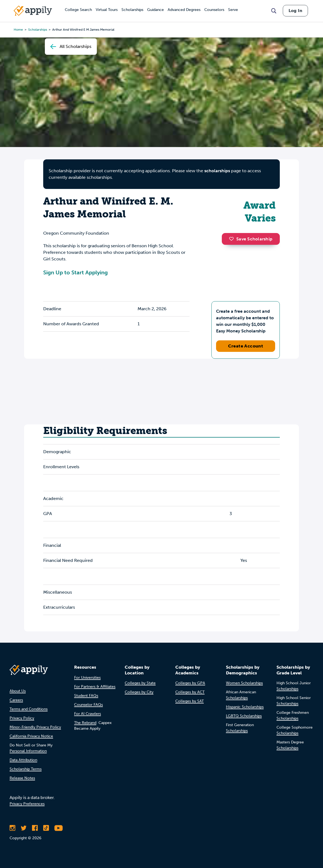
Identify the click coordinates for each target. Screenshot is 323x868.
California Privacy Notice (31, 736)
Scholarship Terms (26, 769)
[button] (233, 239)
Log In (295, 11)
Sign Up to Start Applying (75, 272)
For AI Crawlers (88, 714)
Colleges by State (140, 683)
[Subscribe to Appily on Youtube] (59, 828)
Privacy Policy (22, 718)
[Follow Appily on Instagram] (12, 828)
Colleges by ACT (190, 692)
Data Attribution (23, 760)
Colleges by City (139, 692)
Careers (16, 700)
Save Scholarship (251, 239)
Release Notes (22, 778)
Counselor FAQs (88, 705)
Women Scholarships (244, 683)
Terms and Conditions (29, 709)
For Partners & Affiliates (95, 687)
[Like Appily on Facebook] (35, 828)
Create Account (246, 346)
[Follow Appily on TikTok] (46, 828)
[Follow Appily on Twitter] (24, 828)
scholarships (217, 171)
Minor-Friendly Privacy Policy (35, 727)
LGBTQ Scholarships (244, 716)
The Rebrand (85, 723)
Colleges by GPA (190, 683)
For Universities (87, 678)
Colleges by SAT (190, 701)
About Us (18, 691)
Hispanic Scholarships (245, 707)
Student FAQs (86, 696)
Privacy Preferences (27, 804)
